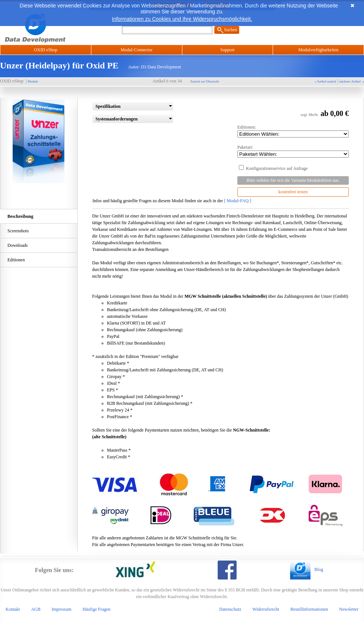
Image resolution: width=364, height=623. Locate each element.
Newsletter (349, 609)
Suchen (230, 30)
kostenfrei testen (293, 192)
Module (33, 81)
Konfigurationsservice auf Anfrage (293, 169)
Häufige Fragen (96, 609)
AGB (36, 609)
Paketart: (293, 151)
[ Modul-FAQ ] (238, 201)
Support (227, 50)
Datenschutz (230, 609)
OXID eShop (45, 50)
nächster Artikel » (352, 81)
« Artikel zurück (325, 81)
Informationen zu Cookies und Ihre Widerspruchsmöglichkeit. (182, 19)
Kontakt (13, 609)
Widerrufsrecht (266, 609)
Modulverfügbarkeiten (318, 50)
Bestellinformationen (309, 609)
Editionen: (293, 131)
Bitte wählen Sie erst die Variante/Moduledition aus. (293, 180)
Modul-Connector (137, 50)
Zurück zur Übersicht (205, 81)
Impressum (61, 609)
